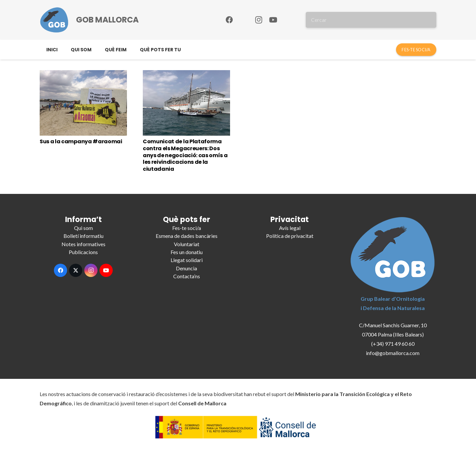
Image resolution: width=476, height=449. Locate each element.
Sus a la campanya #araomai (81, 141)
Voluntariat (187, 244)
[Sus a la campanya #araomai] (83, 103)
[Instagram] (258, 20)
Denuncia (186, 268)
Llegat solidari (187, 260)
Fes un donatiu (187, 252)
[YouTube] (273, 20)
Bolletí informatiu (83, 236)
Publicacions (83, 252)
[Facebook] (229, 20)
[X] (76, 270)
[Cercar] (371, 20)
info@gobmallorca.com (393, 353)
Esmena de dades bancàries (187, 236)
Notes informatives (83, 244)
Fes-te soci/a (187, 228)
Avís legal (290, 228)
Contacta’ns (187, 276)
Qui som (83, 228)
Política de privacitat (290, 236)
